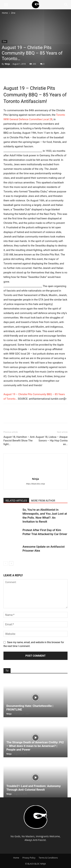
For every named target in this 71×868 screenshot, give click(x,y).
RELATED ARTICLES (16, 501)
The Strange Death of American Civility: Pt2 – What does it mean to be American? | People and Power (35, 746)
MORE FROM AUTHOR (43, 501)
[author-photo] (35, 474)
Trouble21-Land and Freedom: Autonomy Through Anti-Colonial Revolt (34, 788)
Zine (13, 13)
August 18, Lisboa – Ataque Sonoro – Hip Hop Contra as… (52, 441)
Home (5, 13)
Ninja (7, 64)
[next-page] (11, 563)
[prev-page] (6, 563)
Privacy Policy (29, 858)
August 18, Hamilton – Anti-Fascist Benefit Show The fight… (19, 441)
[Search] (66, 5)
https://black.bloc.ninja (36, 484)
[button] (6, 5)
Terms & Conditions (48, 858)
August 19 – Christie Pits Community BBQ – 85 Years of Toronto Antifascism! (35, 95)
